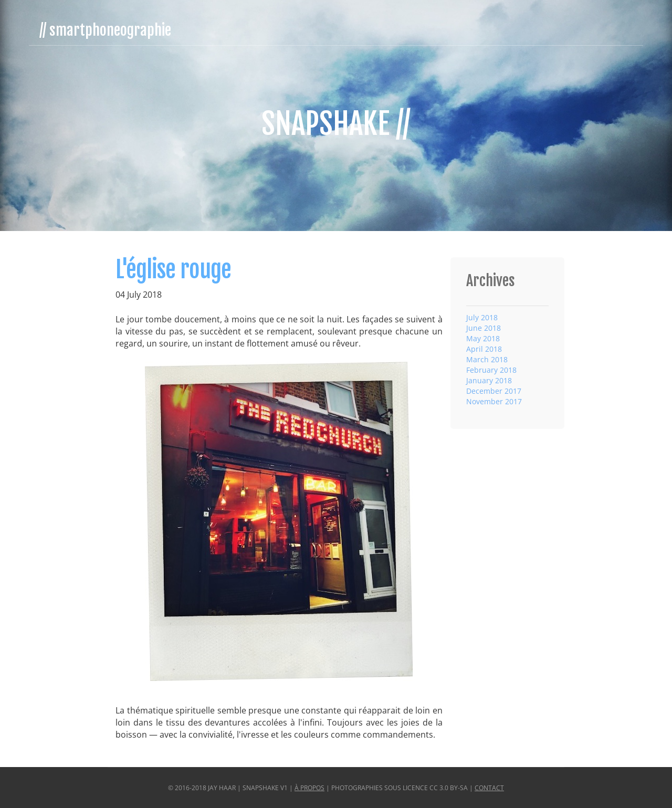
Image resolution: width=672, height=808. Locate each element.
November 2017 (494, 401)
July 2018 (482, 317)
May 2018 (483, 338)
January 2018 (489, 380)
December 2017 (494, 391)
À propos (309, 788)
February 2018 (491, 370)
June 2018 (484, 328)
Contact (489, 788)
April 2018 (484, 349)
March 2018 (487, 359)
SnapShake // (336, 124)
